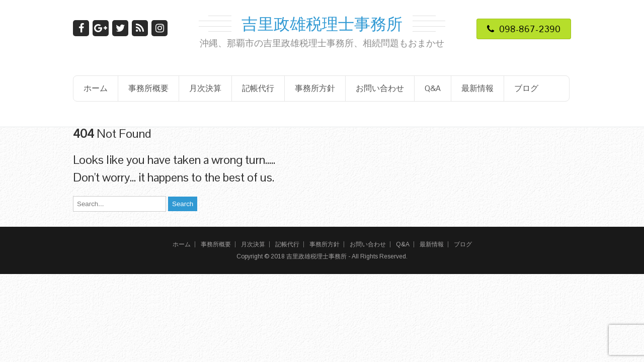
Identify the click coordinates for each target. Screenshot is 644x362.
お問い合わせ (380, 88)
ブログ (526, 88)
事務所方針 (315, 88)
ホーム (96, 88)
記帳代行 (258, 88)
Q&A (433, 88)
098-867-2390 (524, 29)
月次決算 (205, 88)
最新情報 (477, 88)
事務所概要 (148, 88)
